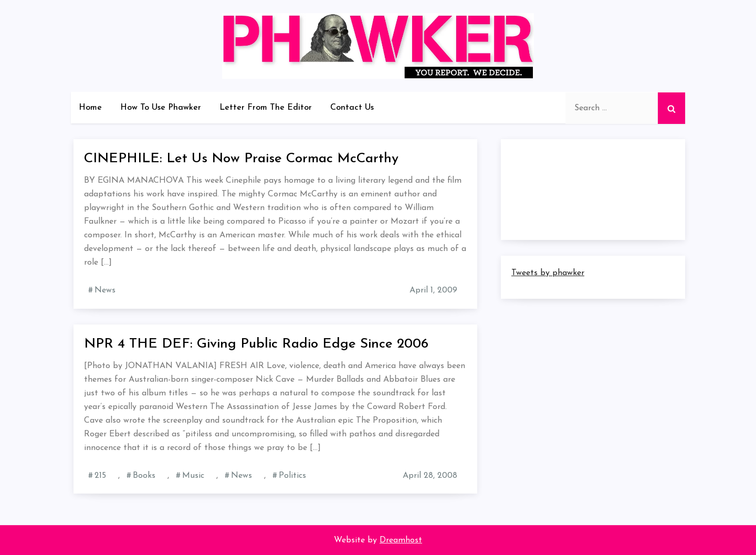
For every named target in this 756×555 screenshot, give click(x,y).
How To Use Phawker (161, 108)
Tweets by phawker (548, 273)
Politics (292, 476)
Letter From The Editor (266, 108)
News (105, 290)
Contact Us (352, 108)
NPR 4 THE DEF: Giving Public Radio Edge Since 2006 (256, 344)
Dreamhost (401, 540)
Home (90, 108)
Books (144, 476)
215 (100, 476)
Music (193, 476)
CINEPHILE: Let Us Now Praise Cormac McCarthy (241, 159)
